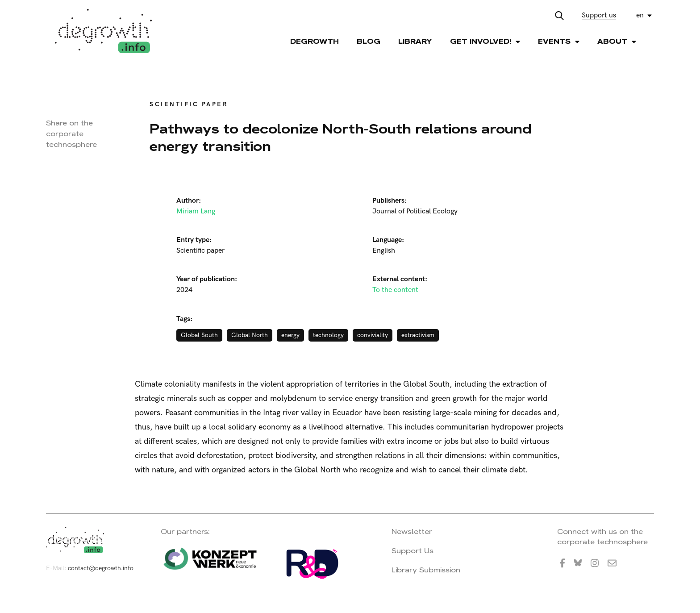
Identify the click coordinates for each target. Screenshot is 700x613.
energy (290, 335)
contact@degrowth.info (101, 568)
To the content (395, 290)
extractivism (418, 335)
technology (328, 335)
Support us (599, 15)
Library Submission (426, 570)
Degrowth (315, 41)
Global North (250, 335)
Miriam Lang (196, 211)
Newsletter (412, 532)
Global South (199, 335)
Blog (369, 41)
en (640, 15)
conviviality (373, 335)
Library (415, 41)
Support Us (412, 551)
